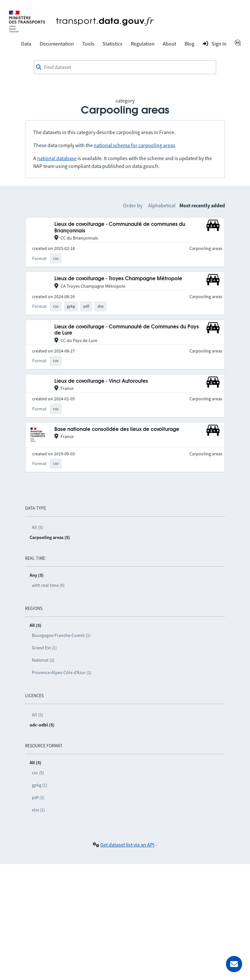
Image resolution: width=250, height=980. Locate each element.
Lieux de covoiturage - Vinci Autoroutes (101, 381)
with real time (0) (48, 585)
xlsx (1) (38, 810)
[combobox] (125, 67)
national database (57, 158)
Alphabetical (162, 205)
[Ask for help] (234, 964)
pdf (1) (38, 797)
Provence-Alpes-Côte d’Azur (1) (62, 672)
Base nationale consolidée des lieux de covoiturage (117, 429)
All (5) (37, 527)
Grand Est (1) (44, 648)
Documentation (57, 44)
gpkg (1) (40, 785)
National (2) (43, 660)
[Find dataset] (125, 67)
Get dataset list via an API (127, 845)
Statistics (112, 44)
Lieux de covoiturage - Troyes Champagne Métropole (118, 279)
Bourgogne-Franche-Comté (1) (61, 635)
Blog (189, 44)
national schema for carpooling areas (134, 145)
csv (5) (38, 773)
